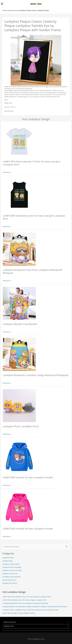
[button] (3, 4)
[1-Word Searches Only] (33, 547)
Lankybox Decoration (12, 11)
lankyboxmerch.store (38, 639)
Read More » (7, 172)
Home (4, 11)
